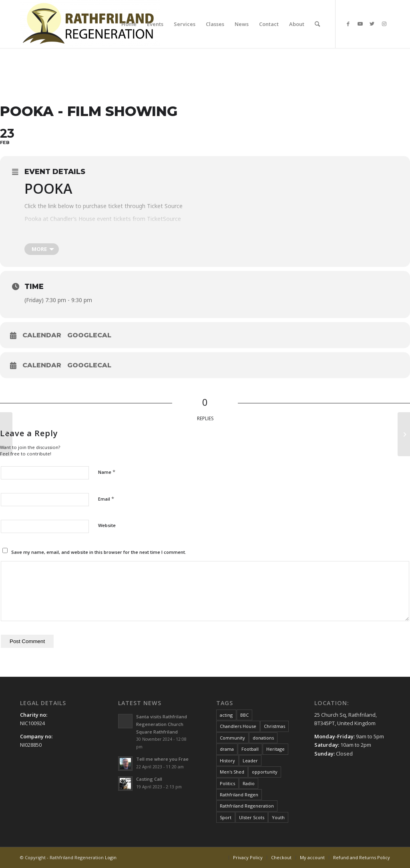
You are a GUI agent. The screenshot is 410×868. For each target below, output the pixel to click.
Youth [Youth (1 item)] (278, 817)
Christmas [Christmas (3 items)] (274, 726)
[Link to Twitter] (372, 24)
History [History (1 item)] (227, 761)
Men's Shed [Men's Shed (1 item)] (232, 772)
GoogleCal (89, 335)
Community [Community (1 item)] (232, 738)
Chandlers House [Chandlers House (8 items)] (238, 726)
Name (107, 472)
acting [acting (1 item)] (226, 715)
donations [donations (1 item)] (263, 738)
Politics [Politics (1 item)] (227, 783)
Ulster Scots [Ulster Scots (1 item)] (252, 817)
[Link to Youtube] (360, 24)
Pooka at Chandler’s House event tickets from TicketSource (103, 219)
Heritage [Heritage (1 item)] (275, 749)
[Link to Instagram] (384, 24)
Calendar (42, 335)
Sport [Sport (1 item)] (226, 817)
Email (106, 499)
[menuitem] (129, 24)
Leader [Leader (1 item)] (250, 761)
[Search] (317, 24)
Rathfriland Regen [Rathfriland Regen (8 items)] (239, 795)
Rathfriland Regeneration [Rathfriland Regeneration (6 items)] (247, 806)
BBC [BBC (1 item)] (244, 715)
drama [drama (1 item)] (227, 749)
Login (111, 857)
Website (107, 525)
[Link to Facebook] (348, 24)
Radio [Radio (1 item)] (249, 783)
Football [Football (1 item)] (250, 749)
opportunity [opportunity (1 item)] (265, 772)
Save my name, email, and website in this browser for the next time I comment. (99, 552)
